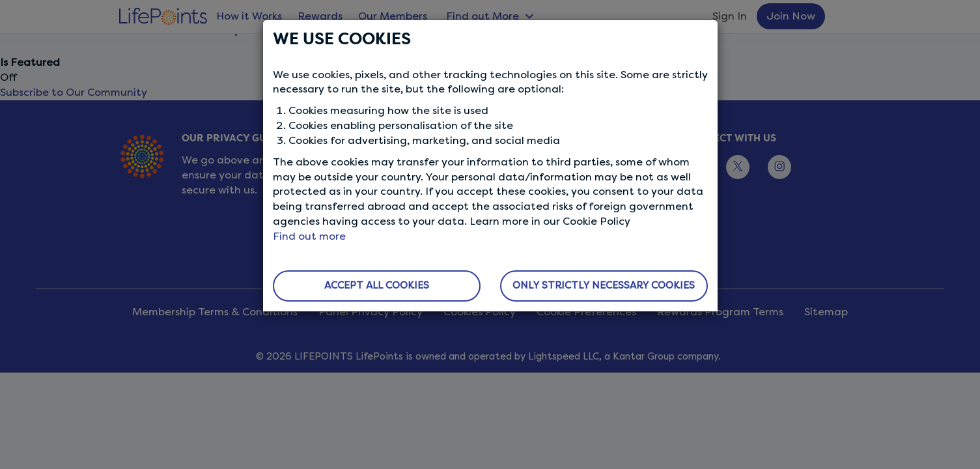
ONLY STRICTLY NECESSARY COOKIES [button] (604, 285)
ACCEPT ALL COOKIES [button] (377, 285)
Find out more (309, 236)
